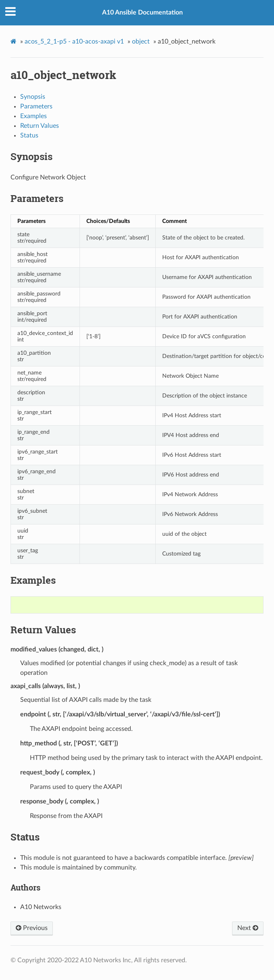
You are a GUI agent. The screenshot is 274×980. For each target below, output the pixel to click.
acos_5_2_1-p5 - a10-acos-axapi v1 (74, 42)
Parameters (36, 106)
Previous (32, 928)
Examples (33, 116)
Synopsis (33, 97)
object (141, 42)
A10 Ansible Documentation (142, 12)
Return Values (40, 126)
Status (29, 135)
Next (248, 928)
